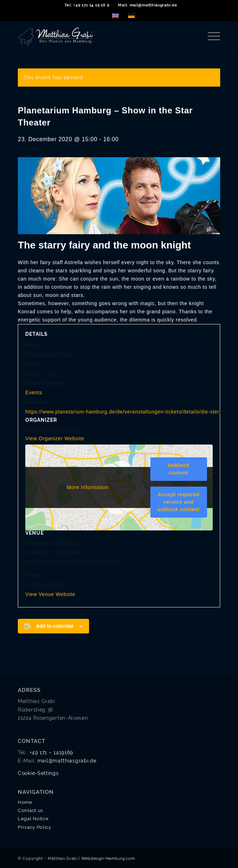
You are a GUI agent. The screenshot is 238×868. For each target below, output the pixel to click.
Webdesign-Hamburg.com (108, 859)
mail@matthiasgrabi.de (67, 761)
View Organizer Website (55, 438)
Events (34, 392)
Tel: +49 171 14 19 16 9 (87, 5)
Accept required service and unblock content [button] (179, 502)
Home (25, 802)
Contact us (30, 810)
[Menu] (210, 36)
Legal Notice (33, 819)
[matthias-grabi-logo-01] (99, 36)
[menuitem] (87, 5)
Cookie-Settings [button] (38, 773)
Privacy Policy (35, 827)
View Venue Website (50, 594)
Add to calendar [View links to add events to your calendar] (55, 626)
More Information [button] (88, 487)
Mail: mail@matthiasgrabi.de (148, 5)
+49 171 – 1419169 (51, 753)
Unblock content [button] (178, 469)
